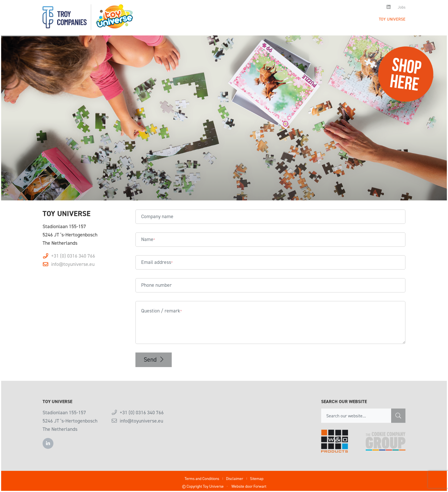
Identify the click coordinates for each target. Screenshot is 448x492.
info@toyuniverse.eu (73, 264)
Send (154, 359)
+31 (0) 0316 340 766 (73, 256)
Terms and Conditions (202, 479)
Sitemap (257, 479)
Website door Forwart (249, 486)
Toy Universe (392, 19)
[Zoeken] (398, 416)
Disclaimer (235, 479)
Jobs (402, 7)
